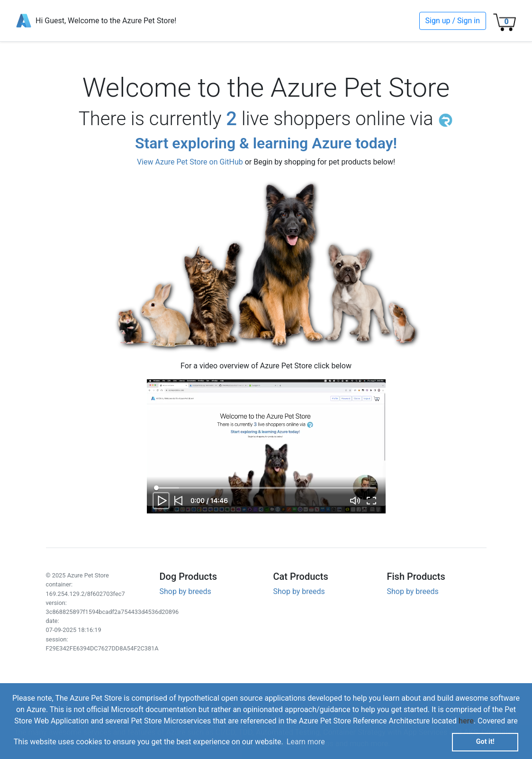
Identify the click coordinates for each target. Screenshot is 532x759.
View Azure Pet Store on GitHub (190, 162)
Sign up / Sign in (453, 21)
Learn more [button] (306, 742)
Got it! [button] (485, 742)
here (466, 721)
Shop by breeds (185, 591)
